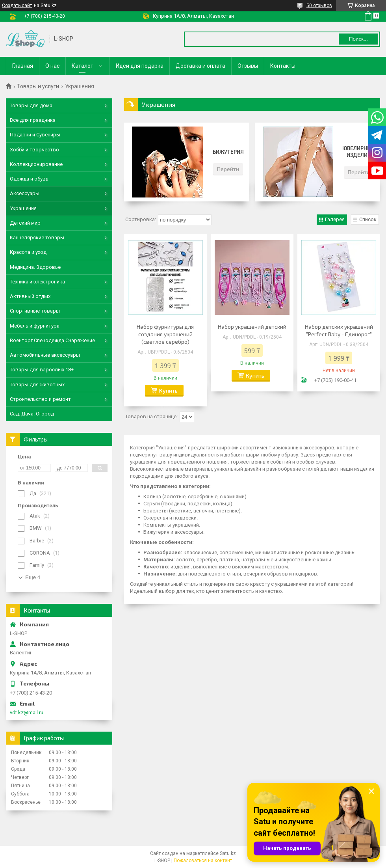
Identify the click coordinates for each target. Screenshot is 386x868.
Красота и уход (28, 252)
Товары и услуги (38, 86)
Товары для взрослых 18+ (42, 370)
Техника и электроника (37, 282)
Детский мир (25, 223)
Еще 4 (33, 577)
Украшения (23, 208)
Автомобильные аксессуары (45, 355)
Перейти (228, 169)
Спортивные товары (35, 311)
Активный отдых (30, 296)
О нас (52, 66)
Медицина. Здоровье (35, 267)
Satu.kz (228, 853)
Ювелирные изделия (359, 152)
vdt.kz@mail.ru (27, 712)
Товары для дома (31, 105)
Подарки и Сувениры (35, 135)
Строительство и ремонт (40, 399)
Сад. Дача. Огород (32, 414)
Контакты (283, 66)
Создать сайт (17, 6)
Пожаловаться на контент (203, 861)
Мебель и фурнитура (35, 326)
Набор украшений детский (252, 327)
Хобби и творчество (34, 150)
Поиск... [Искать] (358, 39)
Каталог (82, 66)
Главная (23, 66)
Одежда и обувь (29, 179)
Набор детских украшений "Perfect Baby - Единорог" (339, 330)
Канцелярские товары (37, 237)
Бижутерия (228, 152)
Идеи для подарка (140, 66)
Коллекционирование (36, 164)
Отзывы (248, 66)
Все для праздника (33, 120)
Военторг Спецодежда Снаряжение (52, 340)
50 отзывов (319, 6)
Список (368, 219)
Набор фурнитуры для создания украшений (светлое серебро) (165, 334)
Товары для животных (37, 385)
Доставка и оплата (200, 66)
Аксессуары (25, 193)
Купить (168, 390)
